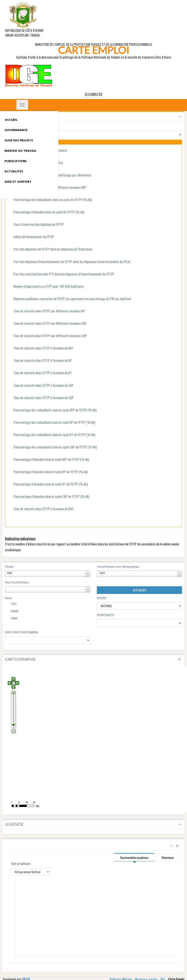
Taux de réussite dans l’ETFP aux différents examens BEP (47, 188)
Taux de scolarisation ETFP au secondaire (38, 151)
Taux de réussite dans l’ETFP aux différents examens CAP (48, 324)
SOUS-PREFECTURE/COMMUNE (21, 632)
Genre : (9, 598)
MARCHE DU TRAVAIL (20, 151)
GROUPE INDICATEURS (19, 126)
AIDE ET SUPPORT (18, 182)
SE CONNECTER (93, 94)
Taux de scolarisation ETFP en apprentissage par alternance (50, 175)
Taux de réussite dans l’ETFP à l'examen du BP (40, 361)
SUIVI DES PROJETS (19, 141)
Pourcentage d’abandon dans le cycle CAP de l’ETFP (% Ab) (49, 497)
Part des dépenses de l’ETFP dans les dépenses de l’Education (50, 249)
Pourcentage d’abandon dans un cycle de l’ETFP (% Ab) (46, 212)
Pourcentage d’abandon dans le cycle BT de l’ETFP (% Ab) (48, 484)
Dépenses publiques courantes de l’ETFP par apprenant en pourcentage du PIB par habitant (70, 299)
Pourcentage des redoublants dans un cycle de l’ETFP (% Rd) (50, 200)
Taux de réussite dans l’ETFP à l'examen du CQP (41, 398)
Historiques (168, 858)
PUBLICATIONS (16, 161)
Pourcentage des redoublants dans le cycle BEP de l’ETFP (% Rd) (53, 410)
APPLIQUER (139, 590)
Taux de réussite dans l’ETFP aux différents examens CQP (48, 336)
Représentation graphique (134, 858)
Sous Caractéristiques (17, 582)
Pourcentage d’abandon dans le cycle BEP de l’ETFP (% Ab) (49, 460)
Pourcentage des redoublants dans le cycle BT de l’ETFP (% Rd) (52, 435)
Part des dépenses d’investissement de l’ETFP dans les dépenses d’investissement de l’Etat (70, 262)
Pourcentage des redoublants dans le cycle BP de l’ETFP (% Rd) (52, 423)
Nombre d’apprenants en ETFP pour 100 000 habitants (46, 287)
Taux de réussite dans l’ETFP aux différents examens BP (47, 311)
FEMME (11, 619)
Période (9, 566)
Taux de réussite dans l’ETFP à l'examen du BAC (41, 509)
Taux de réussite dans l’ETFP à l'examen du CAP (41, 386)
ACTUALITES (14, 172)
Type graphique (21, 863)
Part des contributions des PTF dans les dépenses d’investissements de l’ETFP (61, 274)
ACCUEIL (11, 120)
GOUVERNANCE (16, 130)
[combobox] (48, 574)
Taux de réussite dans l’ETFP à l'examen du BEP (41, 348)
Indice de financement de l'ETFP (31, 237)
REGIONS (102, 598)
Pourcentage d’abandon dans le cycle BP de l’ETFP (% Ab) (48, 472)
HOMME (12, 612)
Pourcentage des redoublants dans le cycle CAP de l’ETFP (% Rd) (53, 447)
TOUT (11, 604)
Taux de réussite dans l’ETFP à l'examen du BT (40, 373)
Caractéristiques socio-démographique (118, 566)
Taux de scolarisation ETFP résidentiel (36, 163)
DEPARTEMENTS (106, 615)
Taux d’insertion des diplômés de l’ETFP (36, 225)
